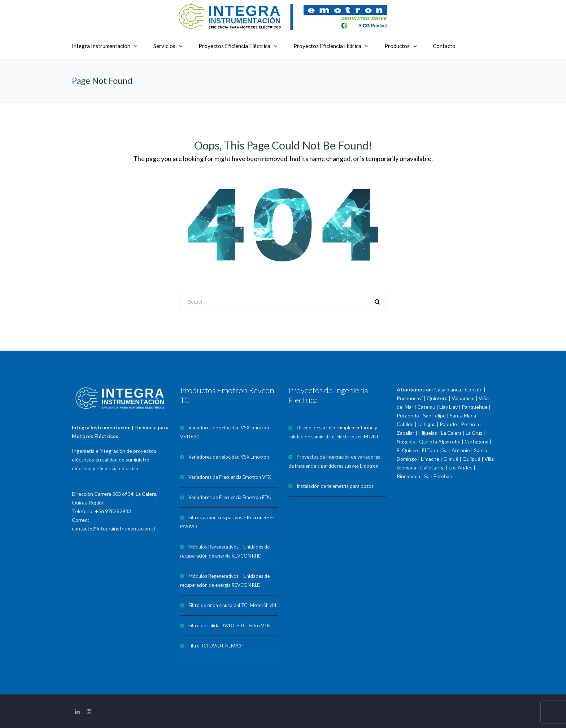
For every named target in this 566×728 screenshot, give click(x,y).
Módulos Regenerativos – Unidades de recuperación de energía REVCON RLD (225, 580)
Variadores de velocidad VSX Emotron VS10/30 (225, 432)
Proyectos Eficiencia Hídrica (327, 46)
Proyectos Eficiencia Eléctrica (234, 46)
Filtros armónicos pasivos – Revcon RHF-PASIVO (227, 522)
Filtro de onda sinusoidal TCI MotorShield (232, 605)
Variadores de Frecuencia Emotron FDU (230, 497)
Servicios (164, 46)
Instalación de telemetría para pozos (335, 486)
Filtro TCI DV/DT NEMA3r (216, 646)
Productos (397, 46)
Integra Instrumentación (101, 46)
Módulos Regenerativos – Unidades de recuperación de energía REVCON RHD (225, 551)
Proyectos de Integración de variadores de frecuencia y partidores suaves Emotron (334, 461)
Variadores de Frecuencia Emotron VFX (230, 477)
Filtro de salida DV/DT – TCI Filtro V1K (229, 625)
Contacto (444, 46)
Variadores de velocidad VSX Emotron (229, 457)
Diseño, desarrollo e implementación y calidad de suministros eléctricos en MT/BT (334, 432)
